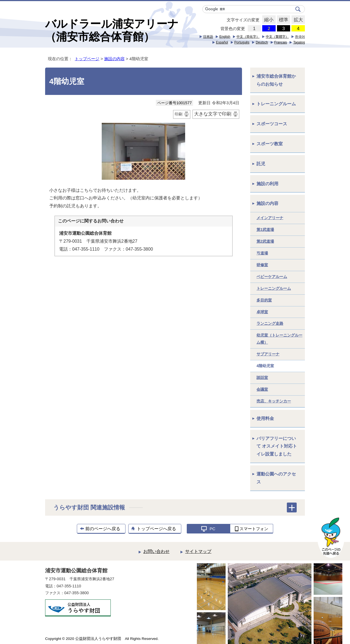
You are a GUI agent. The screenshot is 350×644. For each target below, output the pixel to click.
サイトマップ (198, 551)
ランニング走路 (270, 323)
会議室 (262, 389)
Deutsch (262, 42)
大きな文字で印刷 (213, 114)
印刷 (179, 114)
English (225, 37)
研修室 (262, 265)
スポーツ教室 (270, 144)
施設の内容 (114, 59)
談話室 (262, 378)
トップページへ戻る (156, 529)
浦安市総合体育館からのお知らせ (276, 80)
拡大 (297, 20)
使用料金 (265, 418)
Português (242, 42)
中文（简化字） (248, 37)
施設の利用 (267, 184)
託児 (261, 164)
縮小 (268, 20)
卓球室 (262, 312)
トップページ (87, 59)
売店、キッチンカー (274, 401)
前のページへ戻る (103, 529)
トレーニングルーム (276, 104)
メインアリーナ (270, 218)
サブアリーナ (268, 354)
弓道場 (262, 253)
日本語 (208, 37)
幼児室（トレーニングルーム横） (279, 339)
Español (222, 42)
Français (281, 42)
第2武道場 (265, 241)
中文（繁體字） (277, 37)
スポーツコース (272, 124)
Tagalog (299, 42)
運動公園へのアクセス (276, 478)
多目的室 (264, 300)
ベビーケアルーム (272, 277)
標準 (283, 20)
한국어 (300, 37)
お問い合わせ (156, 551)
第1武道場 (265, 230)
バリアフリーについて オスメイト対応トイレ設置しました (277, 446)
